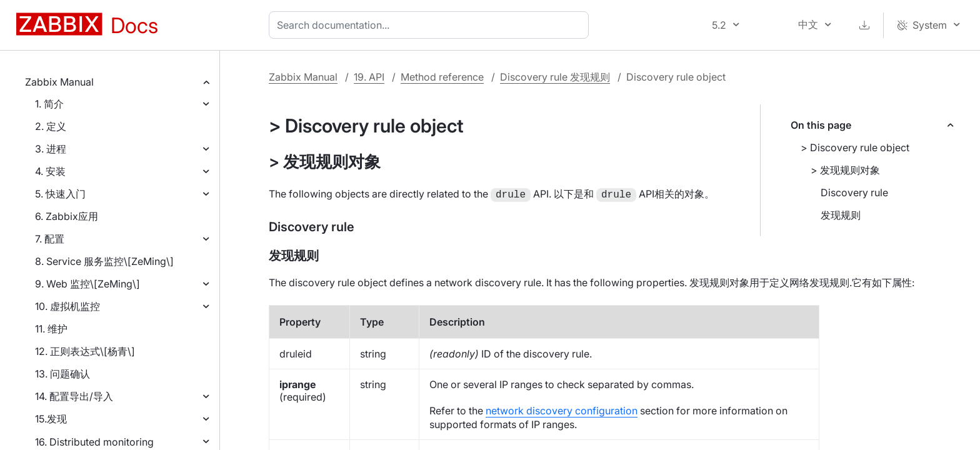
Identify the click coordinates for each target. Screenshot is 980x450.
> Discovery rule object (855, 147)
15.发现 (51, 419)
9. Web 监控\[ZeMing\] (87, 284)
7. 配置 (50, 239)
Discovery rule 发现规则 (555, 77)
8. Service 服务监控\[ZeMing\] (104, 261)
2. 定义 (51, 126)
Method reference (442, 77)
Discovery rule (854, 192)
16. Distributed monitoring (94, 442)
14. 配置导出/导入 (74, 396)
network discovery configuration (562, 409)
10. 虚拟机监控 (67, 306)
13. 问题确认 (62, 374)
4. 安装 (50, 171)
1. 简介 (49, 104)
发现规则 (841, 215)
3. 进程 (51, 149)
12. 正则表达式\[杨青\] (85, 351)
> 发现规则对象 (845, 170)
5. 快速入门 (60, 194)
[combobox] (431, 25)
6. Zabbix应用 (67, 216)
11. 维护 (51, 329)
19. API (369, 77)
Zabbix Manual (59, 82)
